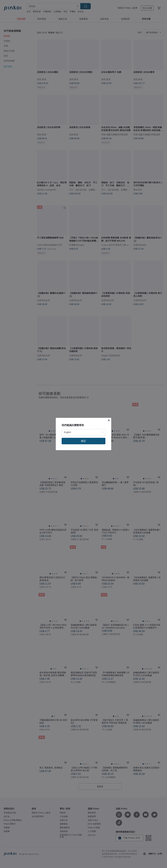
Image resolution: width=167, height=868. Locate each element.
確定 (83, 441)
